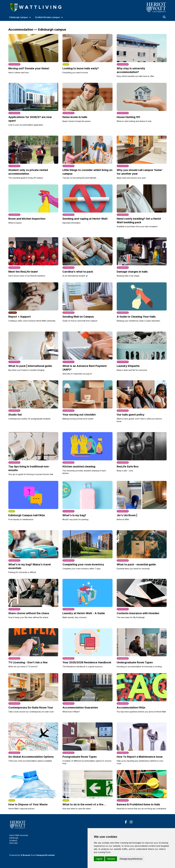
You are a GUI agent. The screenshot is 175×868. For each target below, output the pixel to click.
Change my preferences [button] (131, 859)
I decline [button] (111, 859)
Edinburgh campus (19, 17)
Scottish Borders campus (47, 17)
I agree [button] (99, 859)
